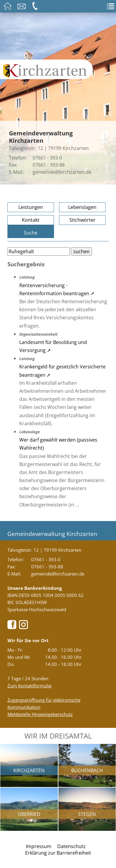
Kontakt (31, 220)
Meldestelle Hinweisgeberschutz (40, 714)
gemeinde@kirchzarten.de (62, 172)
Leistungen (31, 207)
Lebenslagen (82, 207)
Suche (31, 233)
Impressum (39, 846)
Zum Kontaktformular (30, 686)
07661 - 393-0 (47, 158)
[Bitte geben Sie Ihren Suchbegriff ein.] (39, 251)
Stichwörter (82, 220)
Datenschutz (71, 846)
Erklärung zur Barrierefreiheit (58, 853)
